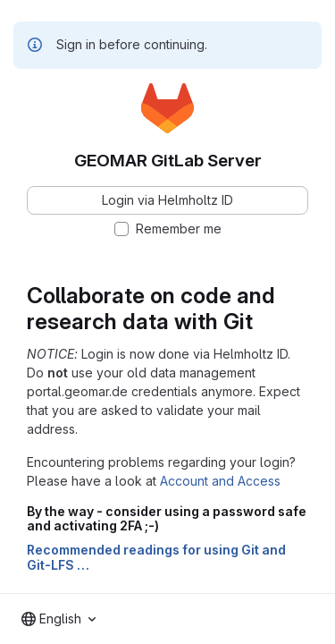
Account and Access (220, 481)
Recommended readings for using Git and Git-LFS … (156, 557)
